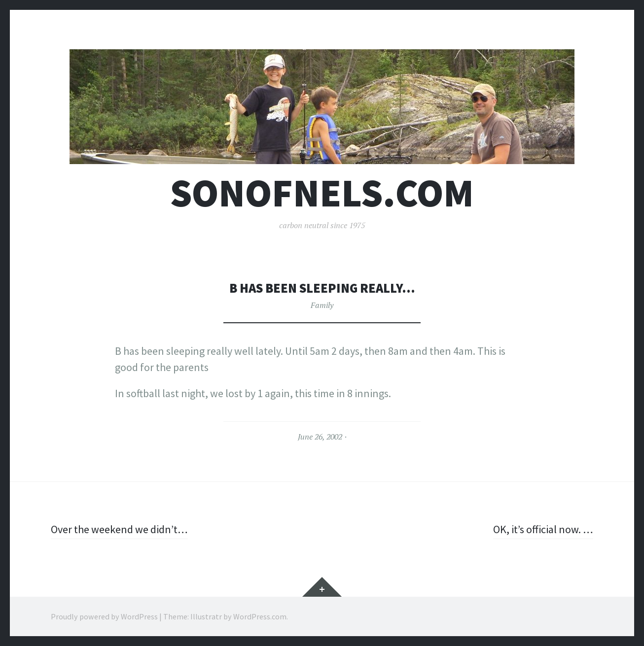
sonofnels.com (322, 193)
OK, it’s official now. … (543, 529)
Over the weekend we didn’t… (119, 529)
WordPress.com (260, 616)
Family (322, 305)
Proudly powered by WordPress (104, 616)
